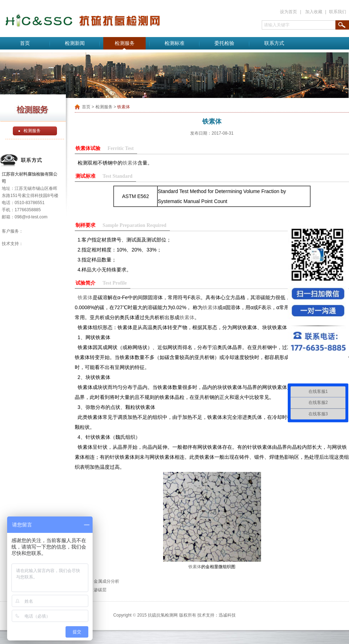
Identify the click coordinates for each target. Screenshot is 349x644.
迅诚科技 (227, 615)
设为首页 (288, 12)
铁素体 (130, 163)
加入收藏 (314, 12)
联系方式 (274, 43)
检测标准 (174, 43)
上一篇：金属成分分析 (98, 581)
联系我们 (338, 12)
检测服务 (125, 43)
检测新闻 (75, 43)
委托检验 (224, 43)
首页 (25, 43)
